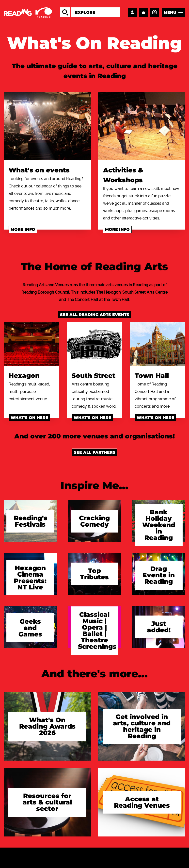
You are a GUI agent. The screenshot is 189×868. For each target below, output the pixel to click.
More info (23, 229)
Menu (170, 12)
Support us (155, 13)
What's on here (29, 418)
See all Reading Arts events (95, 315)
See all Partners (95, 452)
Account (132, 13)
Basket (143, 13)
